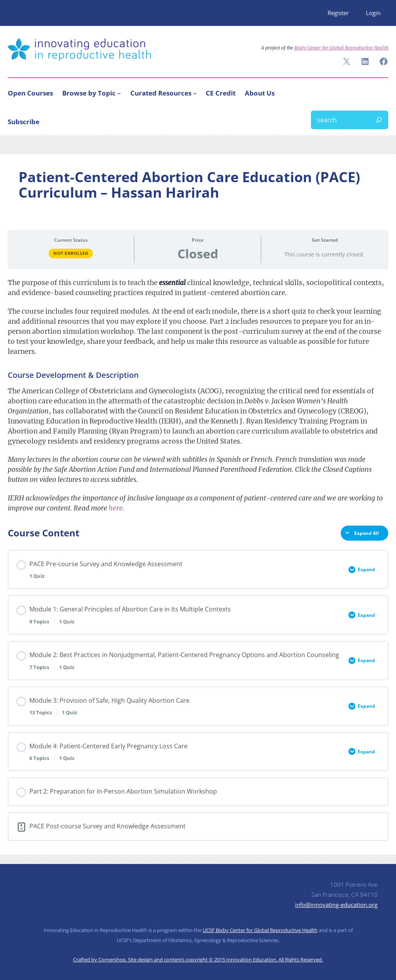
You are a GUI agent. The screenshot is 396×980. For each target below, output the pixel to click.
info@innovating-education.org (336, 905)
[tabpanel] (198, 395)
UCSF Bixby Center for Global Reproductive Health (260, 930)
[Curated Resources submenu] (195, 93)
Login (373, 13)
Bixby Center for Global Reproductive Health (341, 48)
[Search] (379, 120)
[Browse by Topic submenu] (119, 93)
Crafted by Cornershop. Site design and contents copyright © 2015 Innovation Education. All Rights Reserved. (198, 960)
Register (338, 13)
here (116, 508)
